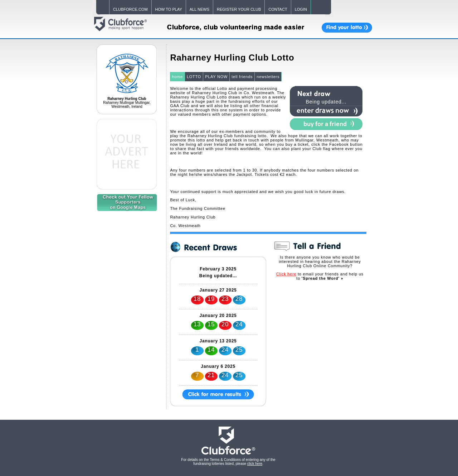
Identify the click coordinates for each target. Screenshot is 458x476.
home (177, 77)
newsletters (268, 77)
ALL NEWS (199, 9)
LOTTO (194, 77)
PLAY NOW (216, 77)
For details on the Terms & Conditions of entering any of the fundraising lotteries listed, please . (228, 462)
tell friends (242, 77)
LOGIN (301, 9)
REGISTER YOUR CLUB (239, 9)
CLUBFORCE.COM (130, 9)
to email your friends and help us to (320, 276)
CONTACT (278, 9)
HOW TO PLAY (169, 9)
